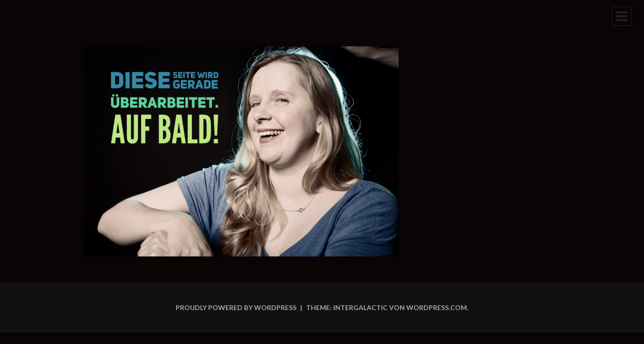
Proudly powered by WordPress (236, 307)
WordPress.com (437, 307)
